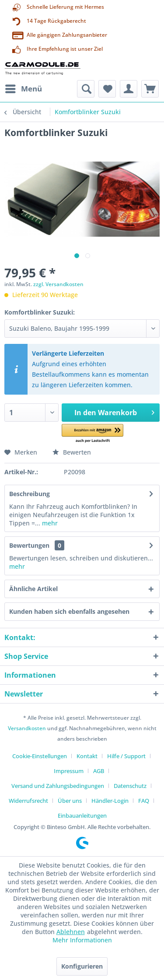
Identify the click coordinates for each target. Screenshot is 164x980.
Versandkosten (27, 728)
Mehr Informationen (82, 940)
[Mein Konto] (129, 89)
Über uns (70, 801)
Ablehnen (71, 932)
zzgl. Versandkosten (58, 284)
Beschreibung (30, 494)
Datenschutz (130, 786)
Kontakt (87, 756)
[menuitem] (23, 89)
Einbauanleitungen (82, 815)
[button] (92, 434)
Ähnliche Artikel (33, 589)
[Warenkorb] (150, 89)
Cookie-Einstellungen (40, 756)
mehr (49, 523)
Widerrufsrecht (28, 801)
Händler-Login (110, 801)
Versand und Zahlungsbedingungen (58, 786)
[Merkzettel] (107, 89)
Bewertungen (29, 545)
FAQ (144, 801)
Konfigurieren (82, 966)
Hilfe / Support (126, 756)
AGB (99, 771)
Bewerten (72, 452)
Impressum (69, 771)
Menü (24, 88)
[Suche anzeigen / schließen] (86, 89)
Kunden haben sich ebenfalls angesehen (69, 611)
